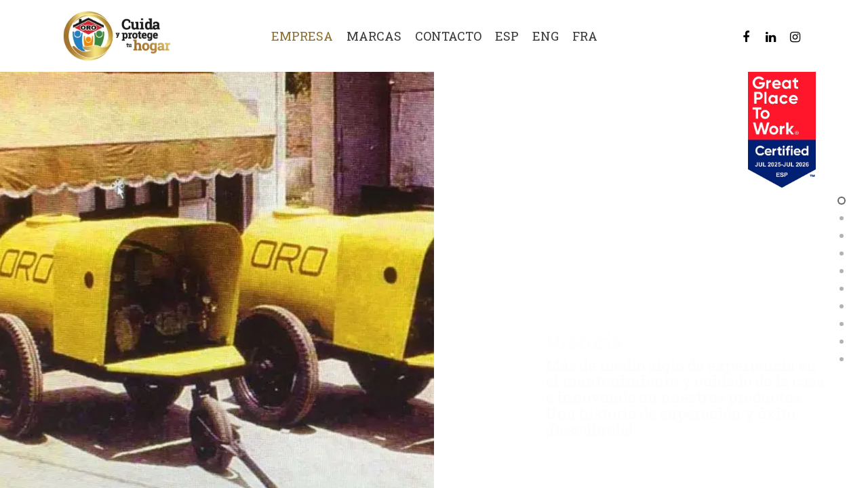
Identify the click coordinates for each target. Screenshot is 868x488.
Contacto (448, 36)
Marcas (374, 36)
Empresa (302, 36)
